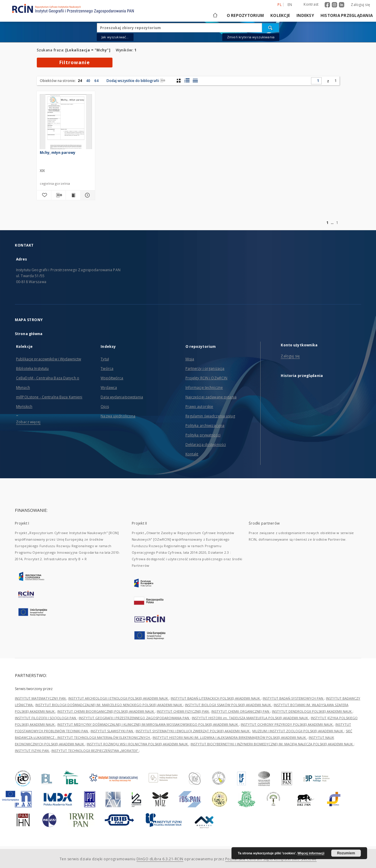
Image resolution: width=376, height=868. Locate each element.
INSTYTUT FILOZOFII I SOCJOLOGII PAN (46, 718)
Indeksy (305, 15)
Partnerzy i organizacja (205, 368)
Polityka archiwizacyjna (205, 426)
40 (88, 81)
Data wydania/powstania (122, 397)
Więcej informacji (311, 853)
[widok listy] (195, 81)
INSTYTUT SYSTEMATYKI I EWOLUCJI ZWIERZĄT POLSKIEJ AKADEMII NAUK (193, 731)
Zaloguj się (360, 5)
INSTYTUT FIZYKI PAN (32, 751)
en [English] (290, 5)
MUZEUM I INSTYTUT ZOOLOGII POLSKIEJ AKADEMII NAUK (298, 731)
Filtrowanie (75, 62)
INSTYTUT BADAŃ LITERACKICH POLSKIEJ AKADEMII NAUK (216, 698)
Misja (190, 359)
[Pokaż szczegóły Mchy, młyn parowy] (87, 195)
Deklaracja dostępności (206, 445)
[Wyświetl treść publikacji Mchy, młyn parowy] (73, 195)
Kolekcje (280, 15)
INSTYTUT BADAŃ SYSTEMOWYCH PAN (293, 698)
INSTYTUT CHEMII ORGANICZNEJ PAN (241, 711)
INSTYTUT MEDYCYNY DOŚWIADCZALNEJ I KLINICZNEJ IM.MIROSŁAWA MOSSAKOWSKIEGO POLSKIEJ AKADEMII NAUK (148, 724)
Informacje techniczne (204, 388)
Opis (105, 407)
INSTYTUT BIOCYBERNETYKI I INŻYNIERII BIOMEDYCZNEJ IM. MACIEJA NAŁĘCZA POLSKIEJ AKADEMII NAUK (272, 744)
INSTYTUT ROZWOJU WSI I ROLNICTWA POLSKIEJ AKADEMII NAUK (138, 744)
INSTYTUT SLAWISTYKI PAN (112, 731)
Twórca (107, 368)
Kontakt (192, 454)
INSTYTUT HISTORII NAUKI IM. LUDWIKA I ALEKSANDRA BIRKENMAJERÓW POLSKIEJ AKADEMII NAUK (230, 737)
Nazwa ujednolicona (118, 416)
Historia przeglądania (347, 15)
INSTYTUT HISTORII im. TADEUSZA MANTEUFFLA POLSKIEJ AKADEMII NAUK (250, 718)
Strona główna (29, 334)
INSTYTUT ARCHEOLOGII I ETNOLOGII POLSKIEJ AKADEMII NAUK (119, 698)
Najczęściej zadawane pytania (211, 397)
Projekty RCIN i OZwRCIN (207, 378)
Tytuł (105, 359)
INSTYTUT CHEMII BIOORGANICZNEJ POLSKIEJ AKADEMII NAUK (106, 711)
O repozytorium (245, 15)
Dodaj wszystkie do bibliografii (136, 81)
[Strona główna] (215, 15)
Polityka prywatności (203, 435)
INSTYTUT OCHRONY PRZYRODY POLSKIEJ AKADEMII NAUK (287, 724)
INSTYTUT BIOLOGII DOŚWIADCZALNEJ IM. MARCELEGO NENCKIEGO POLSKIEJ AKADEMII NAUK (109, 705)
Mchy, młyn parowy (58, 153)
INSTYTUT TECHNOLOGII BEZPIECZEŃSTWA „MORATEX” (95, 751)
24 (80, 81)
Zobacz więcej (28, 422)
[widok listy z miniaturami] (187, 81)
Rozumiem (346, 853)
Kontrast (311, 4)
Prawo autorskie (199, 407)
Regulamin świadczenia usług (210, 416)
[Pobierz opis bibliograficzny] (58, 195)
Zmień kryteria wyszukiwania (251, 37)
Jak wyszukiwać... (115, 37)
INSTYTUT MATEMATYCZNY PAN (41, 698)
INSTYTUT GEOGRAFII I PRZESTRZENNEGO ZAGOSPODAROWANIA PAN (134, 718)
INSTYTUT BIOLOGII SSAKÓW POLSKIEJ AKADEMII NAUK (228, 705)
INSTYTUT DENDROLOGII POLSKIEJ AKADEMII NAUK (312, 711)
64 (96, 81)
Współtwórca (112, 378)
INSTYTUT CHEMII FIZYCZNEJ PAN (183, 711)
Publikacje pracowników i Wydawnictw (49, 359)
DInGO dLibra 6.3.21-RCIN (160, 859)
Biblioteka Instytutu (32, 368)
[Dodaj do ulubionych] (44, 195)
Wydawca (109, 388)
